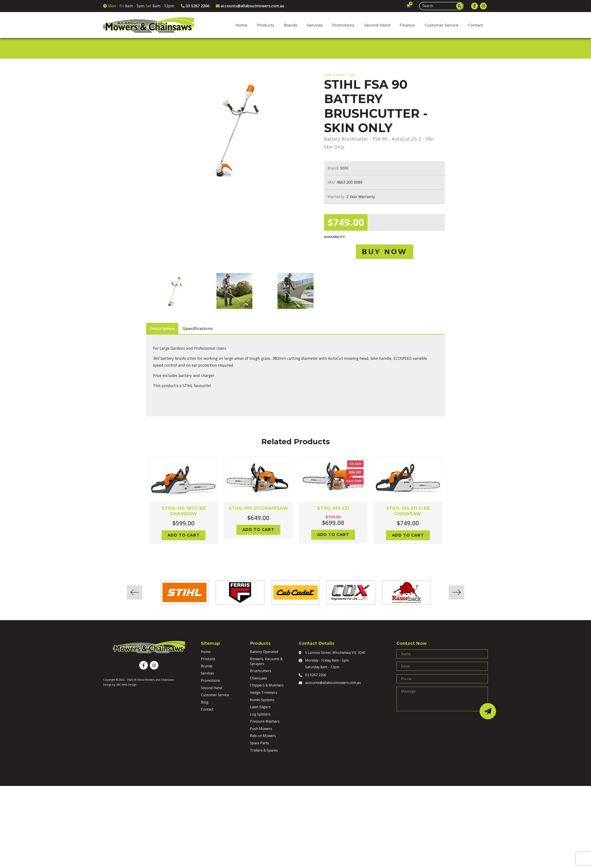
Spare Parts (259, 743)
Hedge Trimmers (264, 693)
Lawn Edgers (260, 707)
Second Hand (211, 688)
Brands (341, 75)
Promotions (211, 680)
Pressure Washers (265, 721)
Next (448, 505)
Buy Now (384, 252)
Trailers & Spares (264, 750)
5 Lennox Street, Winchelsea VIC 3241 (332, 653)
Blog (205, 702)
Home (328, 75)
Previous (143, 505)
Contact (207, 709)
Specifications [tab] (198, 328)
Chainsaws (259, 678)
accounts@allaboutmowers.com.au (330, 683)
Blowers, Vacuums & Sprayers (266, 661)
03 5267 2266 (312, 675)
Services (207, 673)
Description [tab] (162, 328)
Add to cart (184, 535)
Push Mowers (261, 729)
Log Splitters (260, 714)
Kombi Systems (262, 700)
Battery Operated (264, 652)
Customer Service (215, 695)
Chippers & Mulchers (267, 685)
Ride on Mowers (263, 736)
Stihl (352, 75)
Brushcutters (261, 671)
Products (208, 659)
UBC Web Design (126, 685)
